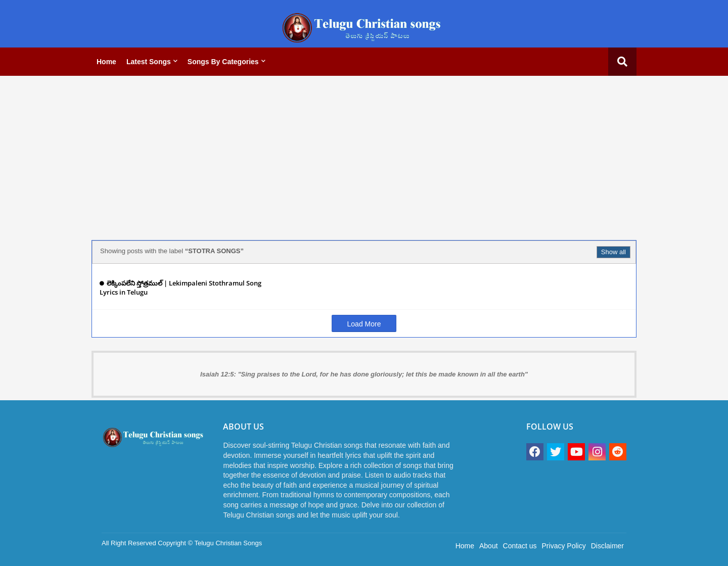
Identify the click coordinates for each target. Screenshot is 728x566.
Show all (613, 252)
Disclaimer (607, 546)
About (489, 546)
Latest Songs (149, 62)
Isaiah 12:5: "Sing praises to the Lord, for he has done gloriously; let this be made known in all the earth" (364, 374)
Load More (364, 324)
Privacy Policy (564, 546)
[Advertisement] (364, 154)
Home (106, 62)
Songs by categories (223, 62)
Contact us (520, 546)
